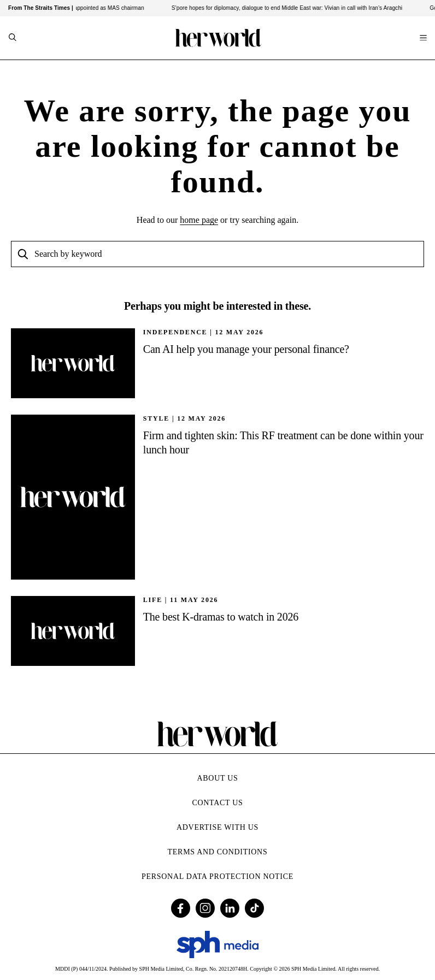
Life (153, 600)
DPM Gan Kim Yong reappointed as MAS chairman (85, 8)
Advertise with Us (217, 827)
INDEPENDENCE (175, 332)
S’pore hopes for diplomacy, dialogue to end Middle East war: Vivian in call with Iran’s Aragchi (291, 8)
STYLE (156, 418)
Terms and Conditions (218, 852)
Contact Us (217, 803)
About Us (218, 778)
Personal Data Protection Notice (217, 876)
